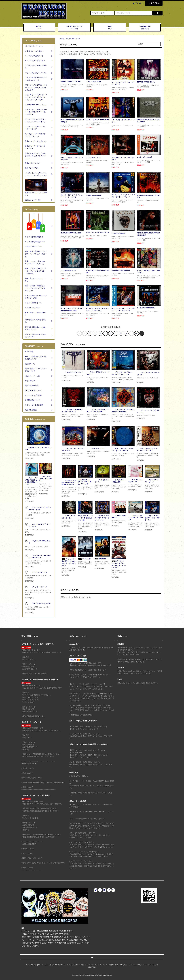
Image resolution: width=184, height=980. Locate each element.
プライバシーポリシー (137, 965)
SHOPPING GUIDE (74, 28)
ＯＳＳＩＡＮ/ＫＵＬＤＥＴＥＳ (69, 517)
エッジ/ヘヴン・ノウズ (96, 448)
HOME (39, 28)
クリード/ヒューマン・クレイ (152, 481)
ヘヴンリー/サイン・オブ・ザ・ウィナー (39, 449)
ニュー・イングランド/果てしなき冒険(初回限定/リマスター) (31, 481)
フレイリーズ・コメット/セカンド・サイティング (40, 557)
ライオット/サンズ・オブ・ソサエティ (98, 373)
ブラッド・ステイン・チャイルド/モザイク (136, 518)
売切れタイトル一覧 (74, 39)
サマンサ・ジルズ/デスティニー (135, 481)
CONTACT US (145, 28)
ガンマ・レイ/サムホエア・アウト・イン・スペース (102, 518)
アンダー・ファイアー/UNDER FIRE (98, 120)
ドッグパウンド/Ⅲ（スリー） (73, 372)
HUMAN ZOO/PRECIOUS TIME (71, 82)
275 (136, 333)
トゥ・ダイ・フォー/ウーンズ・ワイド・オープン (72, 411)
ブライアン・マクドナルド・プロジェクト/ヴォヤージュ (123, 373)
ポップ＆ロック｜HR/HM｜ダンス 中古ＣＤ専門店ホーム (46, 965)
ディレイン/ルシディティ (102, 481)
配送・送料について (89, 965)
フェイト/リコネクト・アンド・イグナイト (123, 159)
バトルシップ (84, 559)
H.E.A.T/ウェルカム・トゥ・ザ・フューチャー (72, 159)
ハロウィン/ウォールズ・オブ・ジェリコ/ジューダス (147, 449)
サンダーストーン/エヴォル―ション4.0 (98, 271)
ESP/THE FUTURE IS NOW (146, 82)
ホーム (62, 39)
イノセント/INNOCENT (93, 82)
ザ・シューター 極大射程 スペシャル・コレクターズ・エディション (69, 562)
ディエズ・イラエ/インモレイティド (98, 233)
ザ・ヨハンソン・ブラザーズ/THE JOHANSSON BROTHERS (72, 309)
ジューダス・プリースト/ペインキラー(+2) (73, 449)
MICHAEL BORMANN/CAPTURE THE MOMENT (148, 234)
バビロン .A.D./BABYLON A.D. (40, 542)
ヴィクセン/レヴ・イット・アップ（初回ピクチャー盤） (86, 518)
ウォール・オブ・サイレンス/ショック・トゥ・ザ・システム (72, 196)
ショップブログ (151, 965)
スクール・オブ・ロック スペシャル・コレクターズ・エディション (119, 564)
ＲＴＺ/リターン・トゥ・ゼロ (40, 604)
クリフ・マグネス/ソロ (38, 572)
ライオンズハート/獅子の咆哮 (118, 481)
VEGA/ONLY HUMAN (119, 233)
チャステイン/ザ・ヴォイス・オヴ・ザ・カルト (40, 508)
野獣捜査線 (100, 559)
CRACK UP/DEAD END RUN (121, 270)
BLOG (110, 28)
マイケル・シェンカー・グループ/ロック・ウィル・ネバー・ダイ (123, 309)
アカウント (139, 3)
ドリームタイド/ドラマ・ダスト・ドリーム (123, 121)
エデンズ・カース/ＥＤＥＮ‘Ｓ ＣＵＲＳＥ (148, 374)
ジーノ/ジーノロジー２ (38, 587)
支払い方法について (74, 965)
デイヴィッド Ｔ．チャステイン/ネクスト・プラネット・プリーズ (123, 196)
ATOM (94, 967)
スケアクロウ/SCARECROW (146, 308)
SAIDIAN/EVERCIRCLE (68, 271)
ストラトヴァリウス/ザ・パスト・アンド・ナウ (152, 518)
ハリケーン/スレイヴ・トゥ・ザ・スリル (40, 525)
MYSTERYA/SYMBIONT (94, 195)
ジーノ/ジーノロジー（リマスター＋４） (45, 479)
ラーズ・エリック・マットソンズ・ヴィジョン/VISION (123, 450)
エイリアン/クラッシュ (93, 157)
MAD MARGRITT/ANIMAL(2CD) (71, 233)
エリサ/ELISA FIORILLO (118, 517)
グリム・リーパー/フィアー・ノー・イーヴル (149, 272)
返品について (103, 965)
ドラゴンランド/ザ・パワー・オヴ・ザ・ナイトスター (98, 411)
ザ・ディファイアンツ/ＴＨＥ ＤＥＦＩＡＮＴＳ (123, 83)
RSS (89, 967)
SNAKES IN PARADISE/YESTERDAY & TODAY (149, 121)
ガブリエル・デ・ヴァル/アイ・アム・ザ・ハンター (85, 482)
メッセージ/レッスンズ (144, 157)
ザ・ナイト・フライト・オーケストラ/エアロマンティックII (97, 309)
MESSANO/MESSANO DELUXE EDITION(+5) (72, 121)
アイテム (153, 3)
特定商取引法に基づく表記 (118, 965)
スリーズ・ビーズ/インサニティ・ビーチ (148, 411)
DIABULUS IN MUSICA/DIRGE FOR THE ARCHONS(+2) (69, 482)
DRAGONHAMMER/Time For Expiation (149, 196)
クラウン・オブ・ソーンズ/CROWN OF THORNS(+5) (123, 411)
